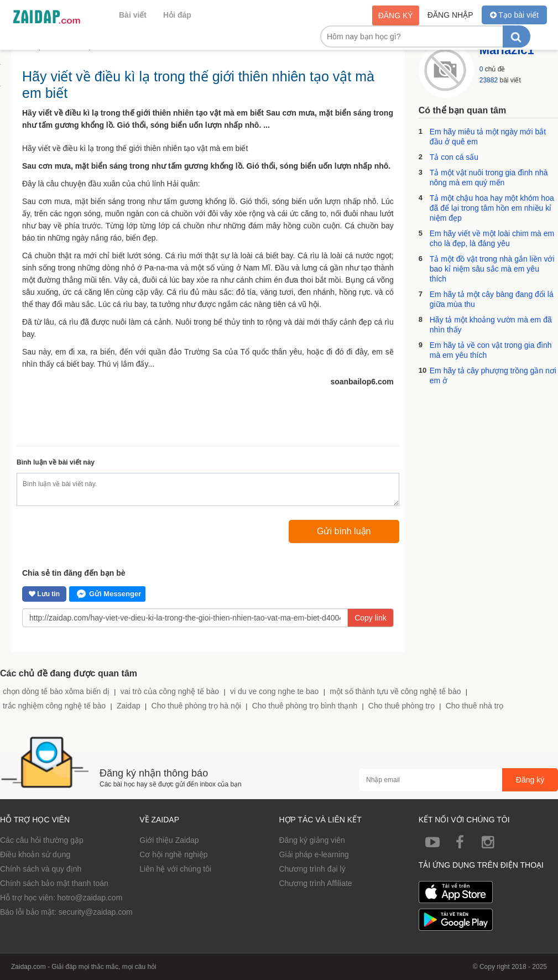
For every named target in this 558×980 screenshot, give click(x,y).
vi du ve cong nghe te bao (274, 691)
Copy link (371, 618)
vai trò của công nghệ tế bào (170, 691)
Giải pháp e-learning (314, 854)
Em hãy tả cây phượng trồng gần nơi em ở (493, 376)
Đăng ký (396, 15)
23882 (489, 80)
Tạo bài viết (514, 15)
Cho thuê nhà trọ (475, 706)
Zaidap (129, 706)
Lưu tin (44, 594)
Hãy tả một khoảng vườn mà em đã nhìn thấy (491, 325)
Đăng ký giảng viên (312, 840)
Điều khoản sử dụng (35, 854)
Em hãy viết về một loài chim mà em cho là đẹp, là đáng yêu (492, 238)
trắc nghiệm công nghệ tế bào (54, 706)
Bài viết (133, 15)
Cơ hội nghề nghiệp (173, 854)
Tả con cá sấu (454, 157)
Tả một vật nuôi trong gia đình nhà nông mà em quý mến (489, 178)
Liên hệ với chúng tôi (175, 869)
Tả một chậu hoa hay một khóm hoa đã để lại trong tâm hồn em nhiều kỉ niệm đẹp (492, 208)
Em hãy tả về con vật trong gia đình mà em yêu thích (491, 350)
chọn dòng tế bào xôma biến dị (56, 691)
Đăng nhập (450, 15)
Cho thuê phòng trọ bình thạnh (305, 706)
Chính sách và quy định (41, 869)
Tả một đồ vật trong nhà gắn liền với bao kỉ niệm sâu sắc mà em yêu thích (492, 269)
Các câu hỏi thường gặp (42, 840)
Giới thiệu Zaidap (169, 840)
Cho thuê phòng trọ (401, 706)
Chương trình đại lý (312, 869)
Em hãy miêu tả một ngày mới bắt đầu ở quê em (488, 137)
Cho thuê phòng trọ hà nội (196, 706)
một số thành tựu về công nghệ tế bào (395, 691)
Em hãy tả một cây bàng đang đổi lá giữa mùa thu (492, 299)
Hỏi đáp (177, 15)
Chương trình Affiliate (316, 883)
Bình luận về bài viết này (56, 462)
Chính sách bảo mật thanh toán (54, 883)
